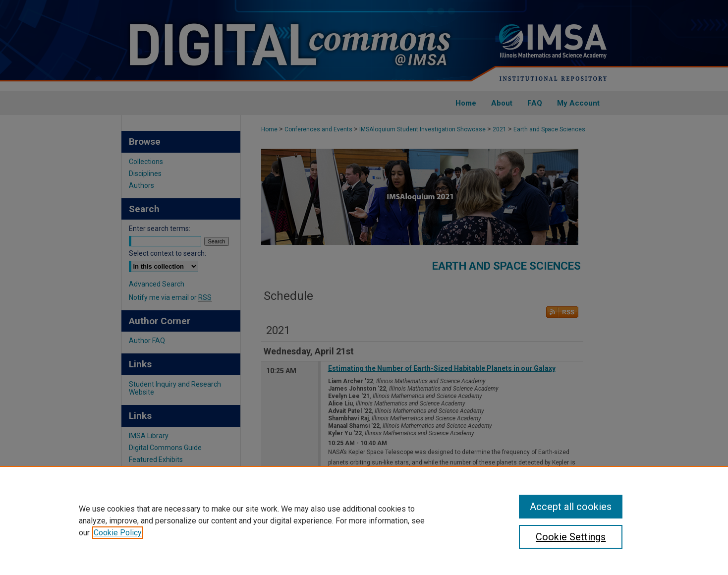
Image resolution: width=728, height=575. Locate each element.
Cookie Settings (571, 537)
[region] (364, 520)
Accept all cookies (571, 507)
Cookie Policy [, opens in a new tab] (118, 533)
